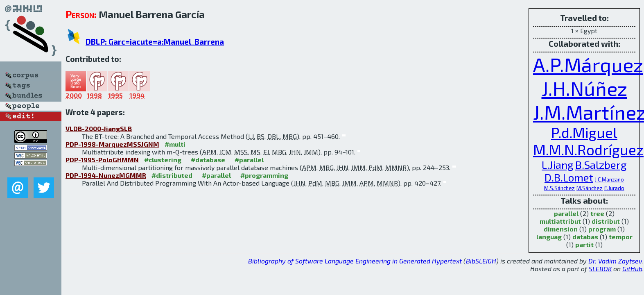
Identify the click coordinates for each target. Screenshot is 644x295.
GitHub (632, 269)
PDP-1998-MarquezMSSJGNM (112, 144)
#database (208, 160)
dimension (561, 229)
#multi (175, 144)
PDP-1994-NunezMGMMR (106, 175)
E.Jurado (614, 188)
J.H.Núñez (584, 88)
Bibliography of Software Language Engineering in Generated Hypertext (355, 261)
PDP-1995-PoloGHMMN (102, 160)
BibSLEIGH (481, 261)
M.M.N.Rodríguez (588, 150)
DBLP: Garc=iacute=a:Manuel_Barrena (155, 42)
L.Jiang (558, 165)
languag (549, 237)
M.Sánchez (590, 188)
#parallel (249, 160)
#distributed (172, 175)
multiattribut (560, 221)
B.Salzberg (601, 165)
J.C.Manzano (609, 179)
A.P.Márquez (588, 64)
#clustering (163, 160)
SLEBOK (600, 269)
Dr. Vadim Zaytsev (615, 261)
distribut (606, 221)
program (602, 229)
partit (584, 244)
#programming (264, 175)
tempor (621, 237)
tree (597, 213)
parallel (566, 213)
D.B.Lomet (569, 177)
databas (585, 237)
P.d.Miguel (584, 132)
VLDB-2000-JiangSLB (99, 128)
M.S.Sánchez (559, 188)
